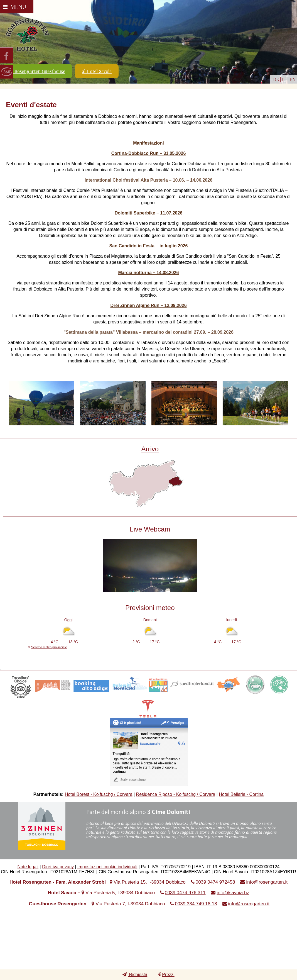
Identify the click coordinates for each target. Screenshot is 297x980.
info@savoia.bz (233, 893)
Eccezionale (150, 744)
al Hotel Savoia (97, 71)
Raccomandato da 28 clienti (159, 738)
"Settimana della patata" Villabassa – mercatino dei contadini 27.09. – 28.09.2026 (148, 332)
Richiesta (135, 975)
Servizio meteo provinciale (49, 647)
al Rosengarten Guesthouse (37, 71)
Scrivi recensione (129, 780)
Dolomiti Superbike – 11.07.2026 (149, 213)
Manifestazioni (148, 143)
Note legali (28, 867)
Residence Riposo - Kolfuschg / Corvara (176, 794)
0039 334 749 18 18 (196, 904)
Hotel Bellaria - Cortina (241, 794)
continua (119, 772)
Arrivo (150, 449)
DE (276, 79)
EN (293, 79)
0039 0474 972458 (215, 882)
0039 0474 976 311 (185, 893)
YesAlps (172, 723)
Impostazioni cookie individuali (107, 867)
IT (284, 79)
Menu (14, 7)
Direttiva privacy (58, 867)
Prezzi (166, 975)
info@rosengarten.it (267, 882)
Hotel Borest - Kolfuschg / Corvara (99, 794)
